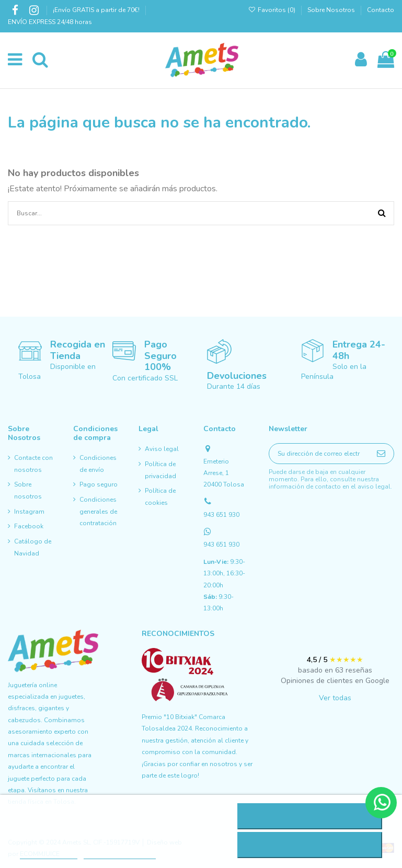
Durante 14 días (234, 386)
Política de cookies (160, 496)
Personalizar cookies (120, 854)
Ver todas (335, 698)
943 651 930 (221, 515)
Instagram (29, 512)
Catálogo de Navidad (33, 547)
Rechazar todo (309, 816)
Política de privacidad (160, 470)
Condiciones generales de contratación (98, 511)
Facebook (29, 526)
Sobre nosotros (28, 490)
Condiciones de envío (98, 464)
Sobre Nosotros (331, 10)
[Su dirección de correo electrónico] (319, 453)
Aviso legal (162, 449)
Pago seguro (99, 484)
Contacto (381, 10)
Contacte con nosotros (33, 464)
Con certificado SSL (145, 378)
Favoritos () (273, 10)
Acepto (309, 845)
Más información (49, 854)
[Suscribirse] (381, 453)
